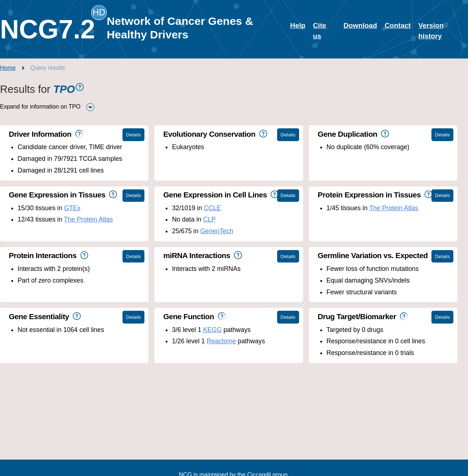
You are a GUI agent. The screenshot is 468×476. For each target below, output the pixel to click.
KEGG (212, 330)
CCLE (212, 208)
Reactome (221, 341)
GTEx (72, 208)
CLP (209, 219)
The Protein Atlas (88, 219)
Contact (398, 25)
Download (360, 25)
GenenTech (217, 231)
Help (298, 25)
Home (8, 68)
